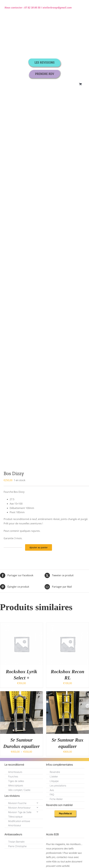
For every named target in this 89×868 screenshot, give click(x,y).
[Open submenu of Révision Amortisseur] (37, 468)
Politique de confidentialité (54, 609)
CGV (7, 609)
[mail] (14, 548)
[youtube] (55, 600)
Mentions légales (29, 609)
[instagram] (45, 600)
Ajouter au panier (39, 209)
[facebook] (34, 600)
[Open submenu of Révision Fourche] (37, 464)
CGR (15, 609)
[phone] (22, 548)
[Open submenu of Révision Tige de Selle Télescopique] (37, 473)
